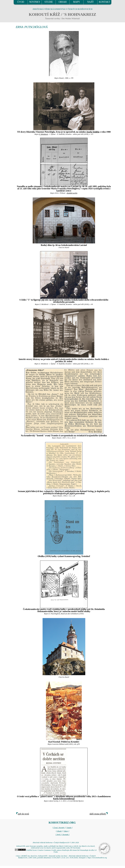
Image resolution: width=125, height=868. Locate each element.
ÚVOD (21, 2)
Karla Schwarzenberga (64, 799)
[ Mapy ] (66, 831)
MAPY (76, 2)
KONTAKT (104, 2)
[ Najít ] (58, 835)
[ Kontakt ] (66, 835)
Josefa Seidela (93, 132)
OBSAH (63, 2)
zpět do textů (23, 814)
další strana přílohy (98, 814)
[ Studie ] (69, 828)
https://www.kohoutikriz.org (97, 858)
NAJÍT (90, 2)
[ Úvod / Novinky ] (59, 828)
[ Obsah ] (59, 831)
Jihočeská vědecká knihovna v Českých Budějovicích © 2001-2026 (56, 843)
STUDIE (49, 2)
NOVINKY (35, 2)
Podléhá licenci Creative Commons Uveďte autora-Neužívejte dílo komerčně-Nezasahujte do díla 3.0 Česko (56, 851)
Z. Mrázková (44, 134)
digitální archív (72, 193)
